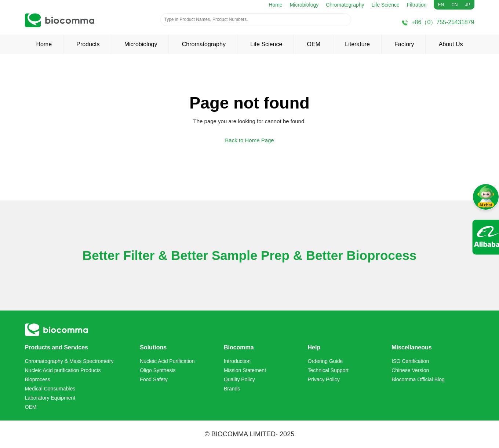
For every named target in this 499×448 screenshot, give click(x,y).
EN (441, 5)
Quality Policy (239, 379)
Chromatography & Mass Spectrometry (69, 361)
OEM (314, 44)
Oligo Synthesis (158, 370)
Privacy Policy (324, 379)
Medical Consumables (50, 389)
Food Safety (154, 379)
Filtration (417, 5)
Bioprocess (38, 379)
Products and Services (57, 347)
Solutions (153, 347)
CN (454, 5)
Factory (404, 44)
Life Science (386, 5)
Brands (232, 389)
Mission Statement (245, 370)
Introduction (237, 361)
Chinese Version (410, 370)
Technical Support (328, 370)
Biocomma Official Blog (418, 379)
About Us (451, 44)
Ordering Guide (325, 361)
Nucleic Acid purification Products (63, 370)
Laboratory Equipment (50, 398)
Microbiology (304, 5)
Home (275, 5)
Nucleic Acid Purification (167, 361)
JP (467, 5)
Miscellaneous (411, 347)
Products (88, 44)
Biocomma (239, 347)
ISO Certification (410, 361)
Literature (357, 44)
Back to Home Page (249, 140)
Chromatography (345, 5)
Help (314, 347)
